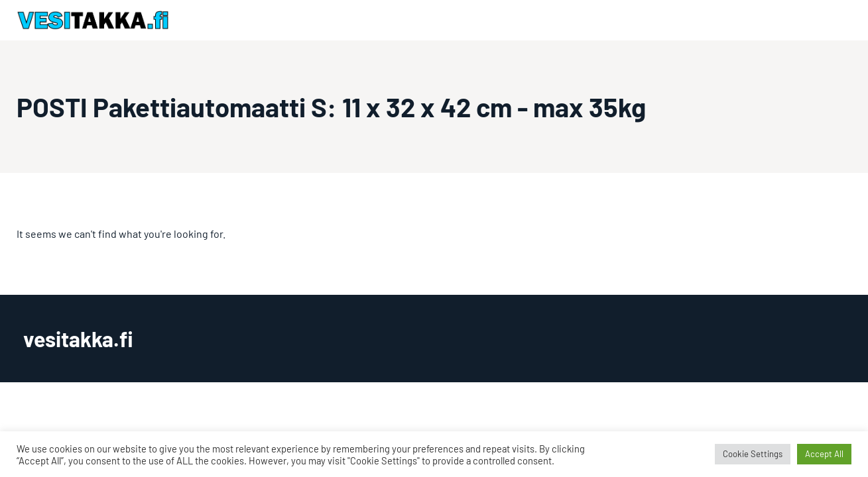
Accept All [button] (824, 454)
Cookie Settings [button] (753, 454)
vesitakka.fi (78, 339)
